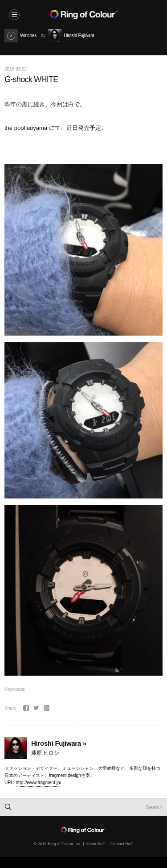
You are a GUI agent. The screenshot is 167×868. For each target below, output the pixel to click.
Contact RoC (122, 844)
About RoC (96, 844)
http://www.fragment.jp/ (39, 783)
